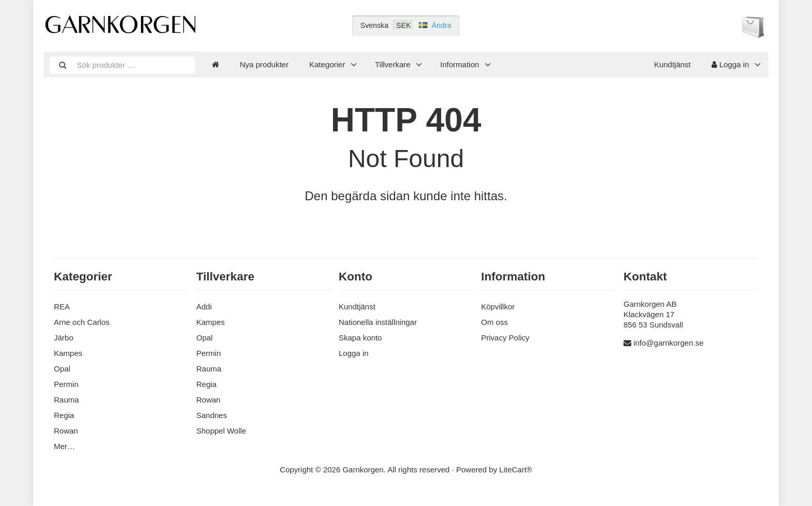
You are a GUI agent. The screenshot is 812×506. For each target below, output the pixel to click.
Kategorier (327, 64)
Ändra (442, 25)
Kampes (68, 353)
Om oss (495, 322)
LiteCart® (516, 470)
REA (62, 307)
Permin (66, 384)
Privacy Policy (505, 338)
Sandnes (212, 415)
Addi (204, 307)
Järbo (64, 338)
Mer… (64, 446)
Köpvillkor (498, 307)
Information (460, 64)
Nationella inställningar (378, 322)
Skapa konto (360, 338)
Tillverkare (393, 64)
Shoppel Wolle (221, 431)
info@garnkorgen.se (668, 343)
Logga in (730, 64)
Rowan (66, 431)
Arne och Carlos (82, 322)
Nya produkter (264, 64)
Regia (64, 415)
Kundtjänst (672, 64)
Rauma (66, 400)
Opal (62, 369)
